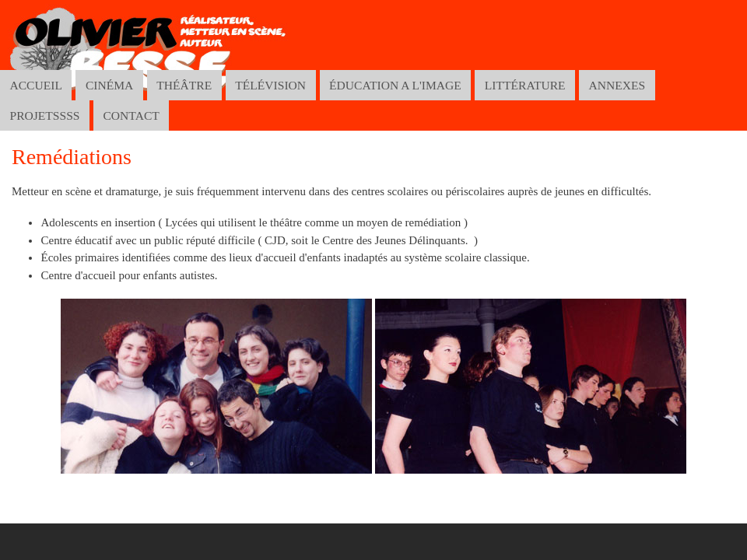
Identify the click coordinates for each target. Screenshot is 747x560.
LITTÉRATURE (525, 85)
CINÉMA (109, 85)
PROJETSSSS (44, 115)
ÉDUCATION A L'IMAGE (395, 85)
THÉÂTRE (184, 85)
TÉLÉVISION (270, 85)
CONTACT (131, 115)
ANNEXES (617, 85)
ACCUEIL (36, 85)
